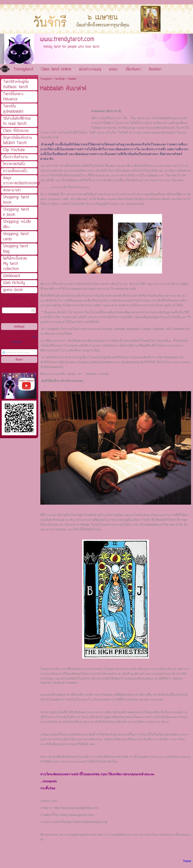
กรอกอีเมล (6, 305)
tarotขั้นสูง (60, 79)
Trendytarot (46, 79)
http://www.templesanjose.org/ (87, 822)
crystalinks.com (122, 835)
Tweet (187, 861)
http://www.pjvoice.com (78, 815)
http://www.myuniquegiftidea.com (76, 808)
